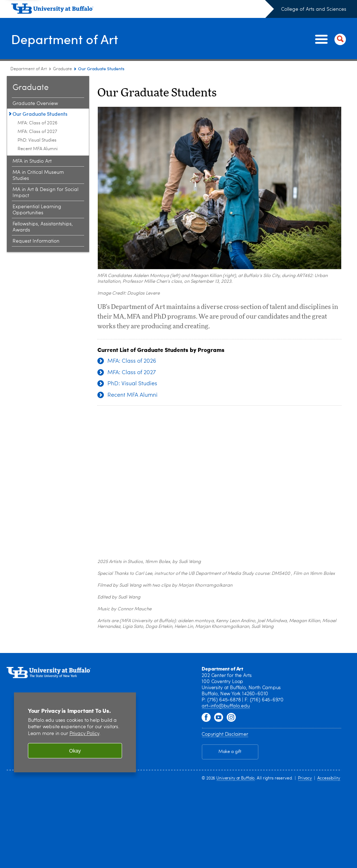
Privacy (305, 778)
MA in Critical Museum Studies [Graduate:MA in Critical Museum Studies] (38, 175)
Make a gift (230, 752)
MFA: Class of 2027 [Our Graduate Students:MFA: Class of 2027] (37, 132)
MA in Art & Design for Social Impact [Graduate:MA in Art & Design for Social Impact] (45, 193)
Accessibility (329, 778)
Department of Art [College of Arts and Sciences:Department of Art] (29, 69)
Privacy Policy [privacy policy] (84, 734)
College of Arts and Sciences (314, 9)
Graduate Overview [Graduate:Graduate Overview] (35, 104)
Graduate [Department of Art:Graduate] (62, 69)
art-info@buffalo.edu (226, 706)
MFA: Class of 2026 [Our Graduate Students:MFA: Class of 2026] (37, 123)
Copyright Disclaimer (225, 734)
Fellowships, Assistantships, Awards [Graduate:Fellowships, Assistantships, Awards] (43, 227)
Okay (75, 751)
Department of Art (65, 39)
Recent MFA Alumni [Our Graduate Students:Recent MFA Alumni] (38, 149)
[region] (75, 732)
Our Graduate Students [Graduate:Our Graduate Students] (40, 114)
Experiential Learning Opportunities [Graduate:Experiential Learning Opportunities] (37, 210)
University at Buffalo (235, 778)
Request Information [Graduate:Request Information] (36, 241)
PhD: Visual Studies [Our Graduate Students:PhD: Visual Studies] (37, 140)
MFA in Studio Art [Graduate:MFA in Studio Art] (32, 161)
